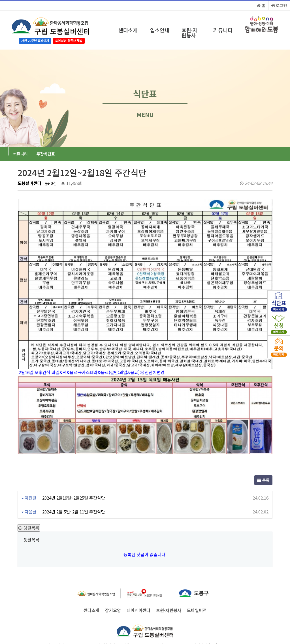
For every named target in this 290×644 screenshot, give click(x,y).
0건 (51, 183)
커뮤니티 (223, 30)
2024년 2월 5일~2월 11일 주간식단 (74, 494)
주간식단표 (46, 154)
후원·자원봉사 (189, 33)
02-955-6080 (144, 627)
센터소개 (128, 30)
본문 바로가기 (0, 0)
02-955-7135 (232, 627)
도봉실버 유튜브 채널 (69, 40)
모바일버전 (197, 592)
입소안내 (160, 30)
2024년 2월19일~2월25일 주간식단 (74, 480)
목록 (263, 462)
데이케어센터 (138, 592)
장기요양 (113, 592)
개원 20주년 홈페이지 (35, 40)
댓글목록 (29, 510)
